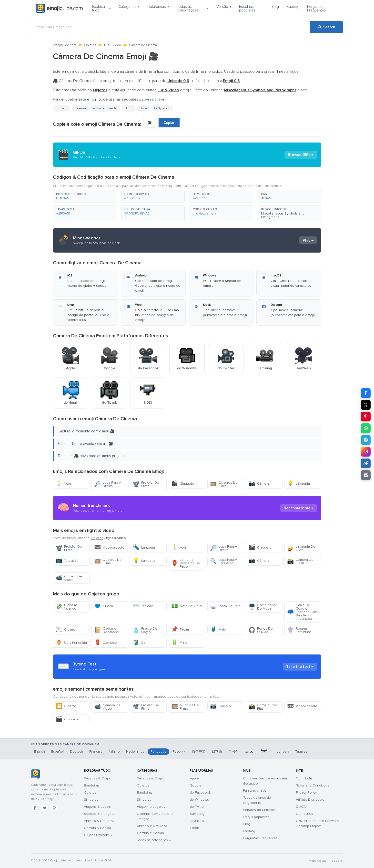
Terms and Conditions (313, 785)
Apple (194, 778)
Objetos (90, 45)
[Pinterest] (54, 808)
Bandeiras (92, 785)
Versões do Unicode (259, 810)
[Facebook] (35, 808)
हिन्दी (264, 751)
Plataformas (158, 7)
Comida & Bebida (97, 828)
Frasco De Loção (145, 630)
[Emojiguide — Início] (35, 774)
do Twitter (197, 807)
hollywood (162, 108)
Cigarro (66, 629)
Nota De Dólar (187, 606)
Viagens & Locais (97, 807)
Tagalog (302, 751)
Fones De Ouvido (261, 630)
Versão (224, 7)
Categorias (129, 7)
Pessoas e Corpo (151, 778)
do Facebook (200, 792)
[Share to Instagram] (366, 452)
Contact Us (304, 814)
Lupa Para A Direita (108, 484)
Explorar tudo (101, 8)
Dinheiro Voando (66, 607)
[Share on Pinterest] (366, 417)
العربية (250, 751)
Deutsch (76, 751)
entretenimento (105, 108)
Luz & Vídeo (113, 45)
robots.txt (337, 861)
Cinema (66, 706)
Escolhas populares (247, 8)
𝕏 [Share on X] (366, 405)
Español (57, 751)
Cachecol (106, 643)
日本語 (217, 751)
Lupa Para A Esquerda (224, 561)
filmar (129, 108)
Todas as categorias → (154, 840)
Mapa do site (318, 861)
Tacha (180, 629)
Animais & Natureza (99, 821)
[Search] (327, 27)
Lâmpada (298, 484)
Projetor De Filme (146, 484)
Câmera (259, 484)
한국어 (233, 751)
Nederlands (135, 751)
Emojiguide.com (65, 45)
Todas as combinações (193, 8)
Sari (140, 643)
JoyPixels (197, 821)
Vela (63, 484)
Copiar (169, 123)
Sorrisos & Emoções (100, 814)
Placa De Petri (225, 606)
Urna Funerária (71, 643)
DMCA (301, 807)
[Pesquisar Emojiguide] (171, 27)
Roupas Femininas (299, 630)
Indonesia (281, 751)
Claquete (183, 484)
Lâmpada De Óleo (301, 548)
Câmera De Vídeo (69, 578)
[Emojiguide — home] (60, 9)
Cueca (104, 606)
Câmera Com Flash (302, 561)
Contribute (304, 778)
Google (196, 785)
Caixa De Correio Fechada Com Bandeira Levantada (302, 612)
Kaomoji (293, 7)
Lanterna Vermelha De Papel (186, 563)
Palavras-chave (255, 791)
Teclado (143, 606)
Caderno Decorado (106, 630)
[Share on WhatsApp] (366, 428)
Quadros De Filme (224, 484)
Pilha (179, 643)
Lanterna (144, 547)
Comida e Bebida (150, 833)
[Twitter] (45, 808)
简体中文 (199, 751)
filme (143, 108)
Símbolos (91, 800)
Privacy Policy (306, 792)
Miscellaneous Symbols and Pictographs (283, 215)
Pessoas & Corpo (98, 778)
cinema (80, 108)
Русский (179, 751)
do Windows (199, 800)
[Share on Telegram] (366, 440)
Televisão (67, 561)
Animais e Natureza (152, 826)
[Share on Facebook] (366, 393)
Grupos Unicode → (98, 835)
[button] (85, 196)
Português (158, 751)
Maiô (218, 629)
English (39, 751)
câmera (62, 108)
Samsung (197, 814)
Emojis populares (256, 817)
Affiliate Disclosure (310, 800)
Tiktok (194, 828)
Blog (275, 7)
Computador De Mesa (263, 607)
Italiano (114, 751)
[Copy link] (366, 463)
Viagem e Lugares (151, 807)
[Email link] (366, 475)
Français (96, 751)
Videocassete (109, 547)
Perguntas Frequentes (317, 8)
